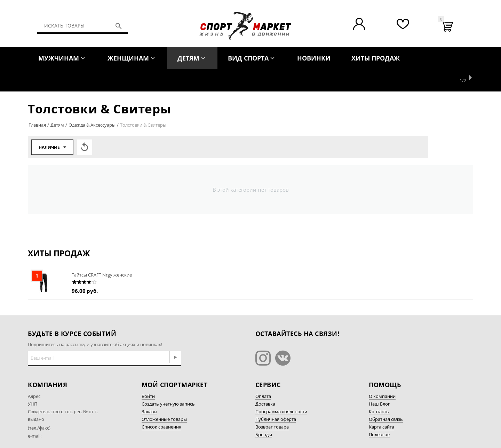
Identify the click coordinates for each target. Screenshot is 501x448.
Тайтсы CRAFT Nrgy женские (102, 253)
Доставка (265, 382)
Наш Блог (379, 382)
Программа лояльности (281, 389)
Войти (148, 374)
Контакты (379, 389)
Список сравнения (161, 405)
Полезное (379, 412)
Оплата (263, 374)
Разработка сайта (388, 432)
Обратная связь (386, 397)
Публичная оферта (276, 397)
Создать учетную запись (168, 382)
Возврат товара (272, 405)
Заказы (149, 389)
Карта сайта (381, 405)
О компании (382, 374)
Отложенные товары (164, 397)
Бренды (264, 412)
